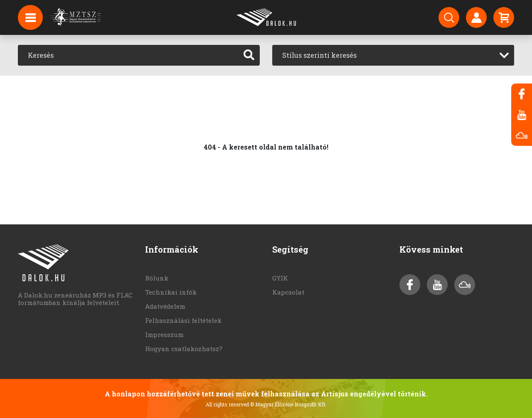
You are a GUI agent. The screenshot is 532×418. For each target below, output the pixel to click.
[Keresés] (128, 55)
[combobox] (393, 55)
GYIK (280, 278)
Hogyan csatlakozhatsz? (184, 349)
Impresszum (164, 334)
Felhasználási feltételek (183, 320)
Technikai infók (171, 292)
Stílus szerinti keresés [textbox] (319, 55)
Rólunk (157, 278)
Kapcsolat (288, 292)
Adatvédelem (165, 306)
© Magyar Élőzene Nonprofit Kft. (288, 404)
